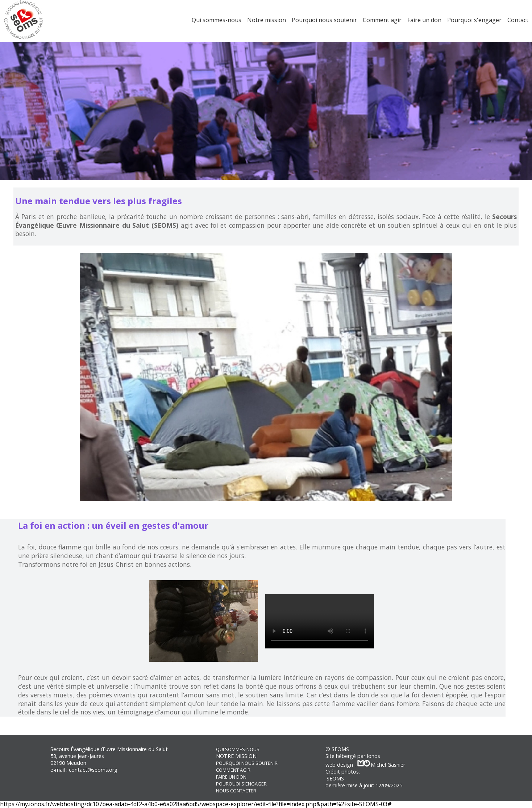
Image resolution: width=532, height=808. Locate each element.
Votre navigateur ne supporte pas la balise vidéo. (320, 621)
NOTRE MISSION (236, 756)
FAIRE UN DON (231, 777)
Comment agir (382, 20)
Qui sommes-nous (217, 20)
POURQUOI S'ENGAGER (241, 784)
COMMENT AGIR (233, 770)
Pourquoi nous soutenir (324, 20)
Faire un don (424, 20)
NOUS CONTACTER (236, 791)
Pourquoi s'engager (474, 20)
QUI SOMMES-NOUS (238, 749)
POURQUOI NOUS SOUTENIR (247, 763)
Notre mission (267, 20)
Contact (518, 20)
